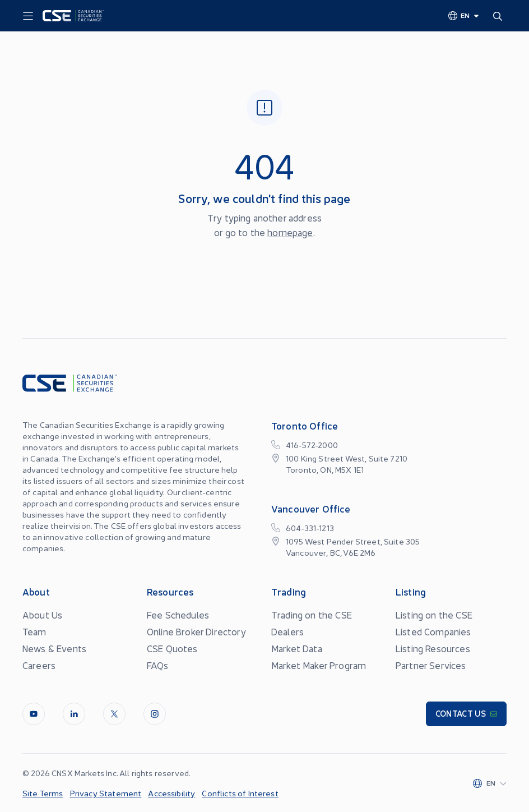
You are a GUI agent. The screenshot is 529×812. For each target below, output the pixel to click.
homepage (290, 232)
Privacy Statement (106, 793)
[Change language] (464, 15)
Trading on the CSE (312, 615)
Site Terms (43, 793)
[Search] (500, 16)
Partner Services (431, 665)
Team (34, 631)
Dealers (287, 631)
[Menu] (28, 16)
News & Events (54, 648)
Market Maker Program (319, 665)
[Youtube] (34, 714)
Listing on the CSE (434, 615)
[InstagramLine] (155, 714)
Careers (39, 665)
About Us (42, 615)
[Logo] (73, 16)
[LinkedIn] (74, 714)
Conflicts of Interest (240, 793)
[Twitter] (114, 714)
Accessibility (171, 793)
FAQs (158, 665)
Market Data (297, 648)
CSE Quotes (172, 648)
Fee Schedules (178, 615)
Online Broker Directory (196, 631)
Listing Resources (433, 648)
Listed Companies (433, 631)
